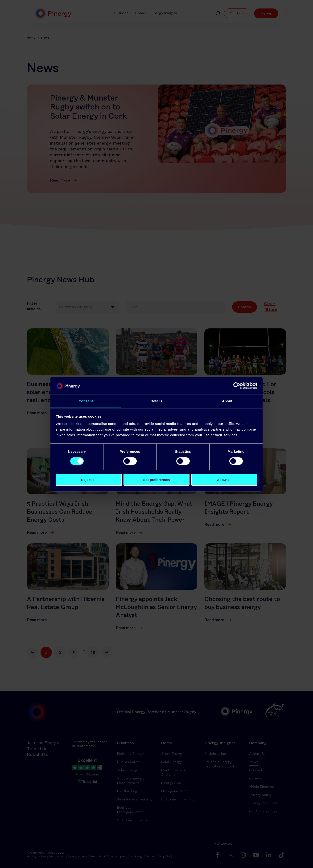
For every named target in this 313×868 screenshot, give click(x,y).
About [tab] (227, 401)
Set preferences (157, 480)
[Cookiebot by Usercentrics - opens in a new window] (237, 386)
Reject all (89, 480)
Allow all (224, 480)
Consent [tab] (86, 401)
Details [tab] (156, 401)
